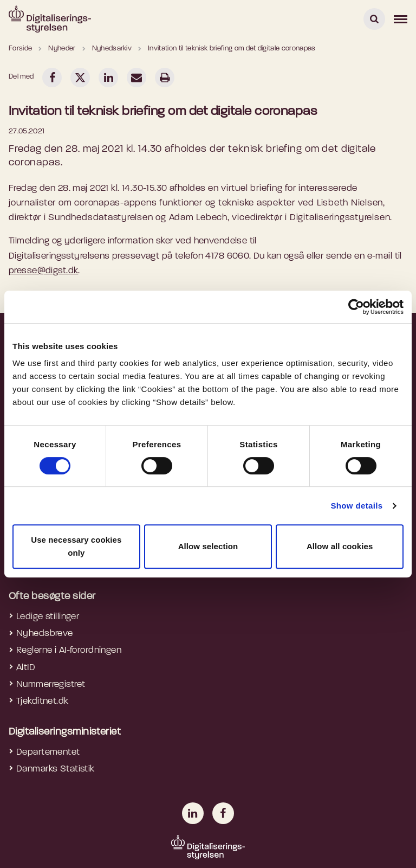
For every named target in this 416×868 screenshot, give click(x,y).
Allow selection (208, 546)
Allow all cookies (340, 546)
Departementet (48, 752)
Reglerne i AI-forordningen (69, 650)
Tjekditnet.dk (43, 701)
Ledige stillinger (48, 617)
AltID (26, 668)
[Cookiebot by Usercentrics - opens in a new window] (356, 307)
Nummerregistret (51, 684)
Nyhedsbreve (45, 634)
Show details (356, 506)
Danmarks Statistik (56, 769)
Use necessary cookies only (76, 546)
